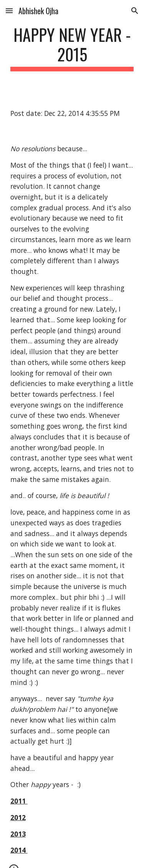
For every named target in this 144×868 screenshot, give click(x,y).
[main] (72, 48)
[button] (9, 11)
